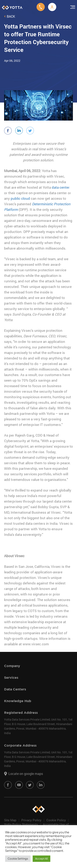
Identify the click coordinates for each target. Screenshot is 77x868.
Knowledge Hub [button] (34, 701)
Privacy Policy (31, 820)
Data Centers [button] (34, 689)
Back (10, 16)
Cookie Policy (56, 820)
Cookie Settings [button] (18, 859)
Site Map (10, 820)
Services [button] (34, 678)
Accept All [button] (41, 859)
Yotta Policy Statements (21, 824)
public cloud (20, 198)
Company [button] (34, 666)
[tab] (35, 666)
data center (61, 187)
